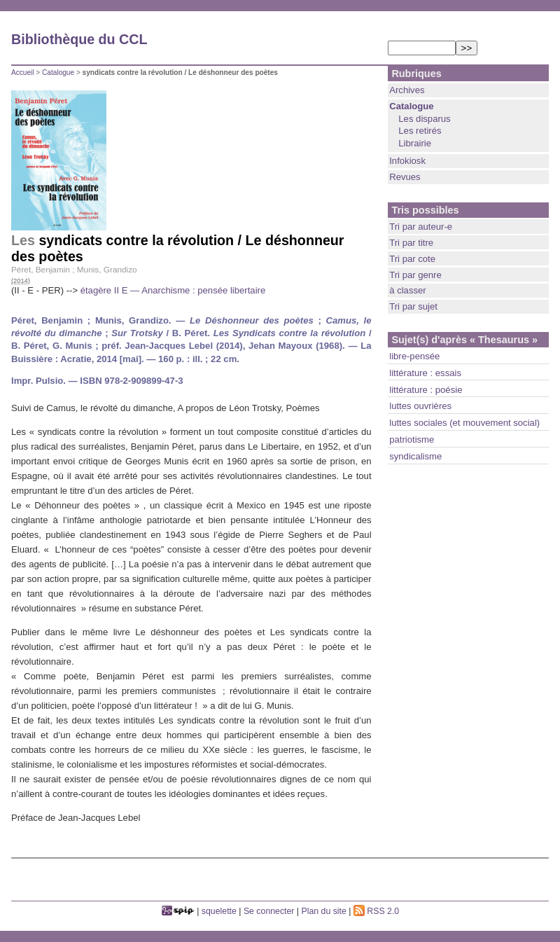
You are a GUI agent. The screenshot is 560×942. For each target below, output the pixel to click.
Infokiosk (407, 161)
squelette (219, 911)
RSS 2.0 (376, 911)
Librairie (415, 143)
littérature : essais (425, 373)
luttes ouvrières (420, 406)
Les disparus (424, 119)
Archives (407, 90)
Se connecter (269, 911)
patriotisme (412, 439)
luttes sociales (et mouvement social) (464, 423)
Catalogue (58, 72)
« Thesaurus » (504, 340)
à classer (407, 290)
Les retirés (420, 131)
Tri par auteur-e (421, 227)
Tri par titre (411, 243)
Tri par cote (412, 259)
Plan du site (324, 911)
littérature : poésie (426, 390)
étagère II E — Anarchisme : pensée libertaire (173, 290)
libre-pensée (414, 356)
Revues (405, 177)
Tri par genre (415, 275)
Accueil (23, 72)
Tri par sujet (413, 306)
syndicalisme (415, 456)
